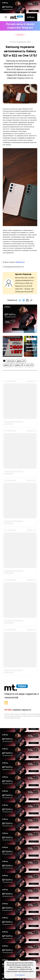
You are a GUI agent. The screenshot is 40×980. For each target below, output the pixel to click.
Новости (10, 30)
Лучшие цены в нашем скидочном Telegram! (20, 25)
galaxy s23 (16, 333)
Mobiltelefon (21, 247)
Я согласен (20, 976)
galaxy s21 (32, 333)
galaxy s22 (24, 333)
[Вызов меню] (4, 18)
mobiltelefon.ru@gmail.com (22, 818)
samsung (8, 333)
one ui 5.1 (5, 336)
